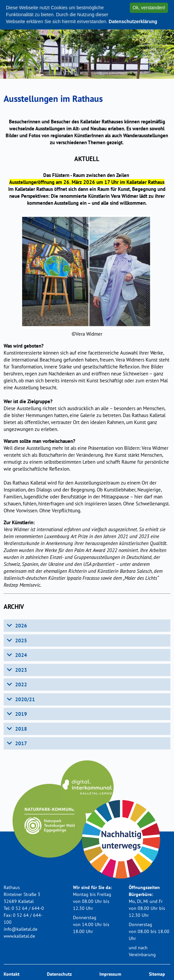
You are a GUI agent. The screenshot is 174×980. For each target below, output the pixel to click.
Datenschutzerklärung (133, 21)
